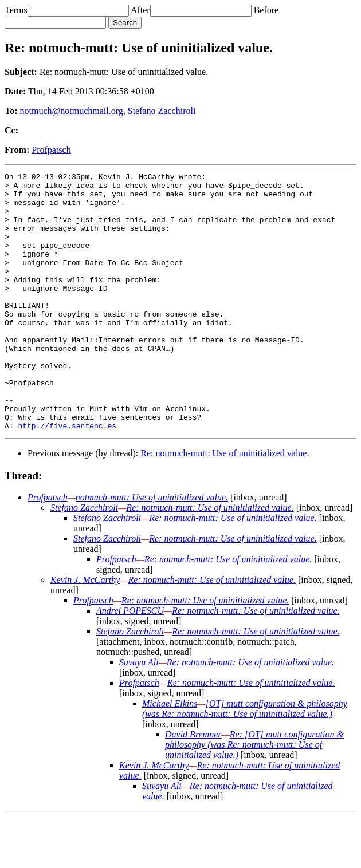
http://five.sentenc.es (67, 477)
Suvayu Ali (139, 714)
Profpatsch (51, 150)
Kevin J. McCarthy (85, 631)
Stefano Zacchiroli (162, 111)
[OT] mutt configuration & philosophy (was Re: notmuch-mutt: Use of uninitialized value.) (245, 760)
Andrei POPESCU (130, 662)
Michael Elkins (170, 755)
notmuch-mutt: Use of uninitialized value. (152, 549)
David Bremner (193, 786)
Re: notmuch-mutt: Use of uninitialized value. (225, 505)
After (140, 10)
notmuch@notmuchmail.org (72, 111)
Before (266, 10)
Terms (16, 10)
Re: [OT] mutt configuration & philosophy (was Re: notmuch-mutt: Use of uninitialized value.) (254, 796)
